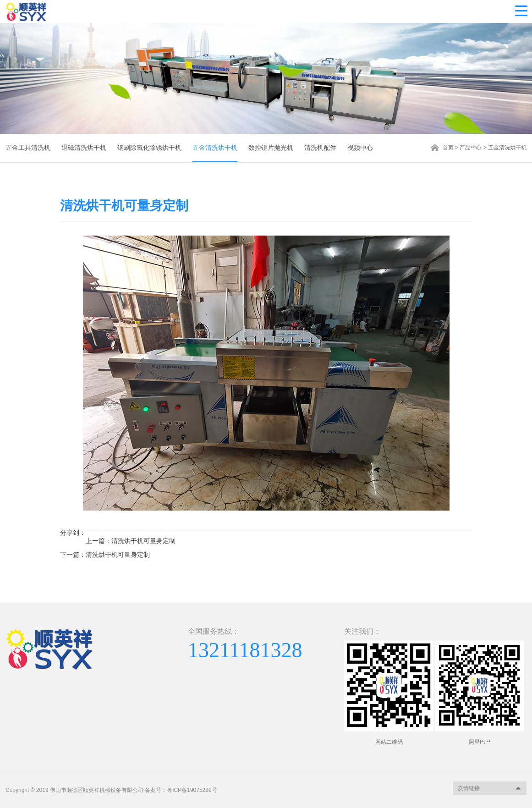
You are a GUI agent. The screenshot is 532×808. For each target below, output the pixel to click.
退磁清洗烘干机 (84, 148)
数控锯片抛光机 (271, 148)
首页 (448, 148)
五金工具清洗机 (28, 148)
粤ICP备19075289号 (192, 790)
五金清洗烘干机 (215, 148)
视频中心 (360, 148)
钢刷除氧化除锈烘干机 (149, 148)
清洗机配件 (320, 148)
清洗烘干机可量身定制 (143, 541)
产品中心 (471, 148)
